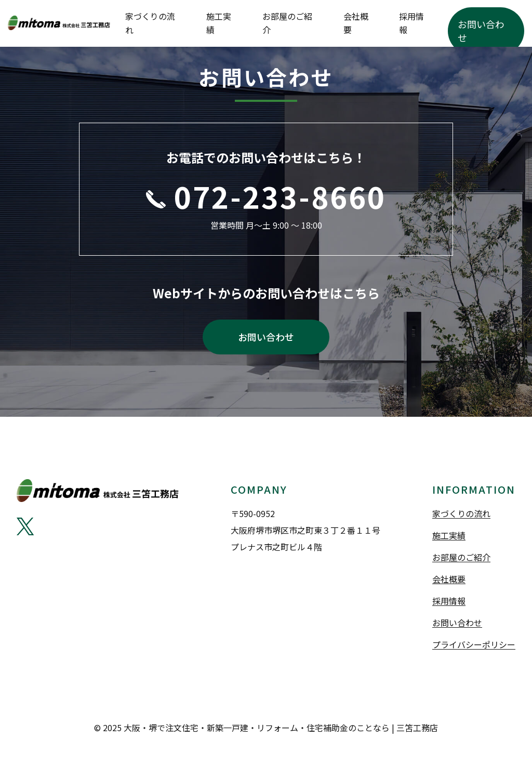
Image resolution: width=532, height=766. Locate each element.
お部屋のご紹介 (361, 23)
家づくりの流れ (265, 23)
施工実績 (313, 23)
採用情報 (446, 23)
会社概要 (409, 23)
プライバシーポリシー (474, 649)
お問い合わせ (496, 23)
